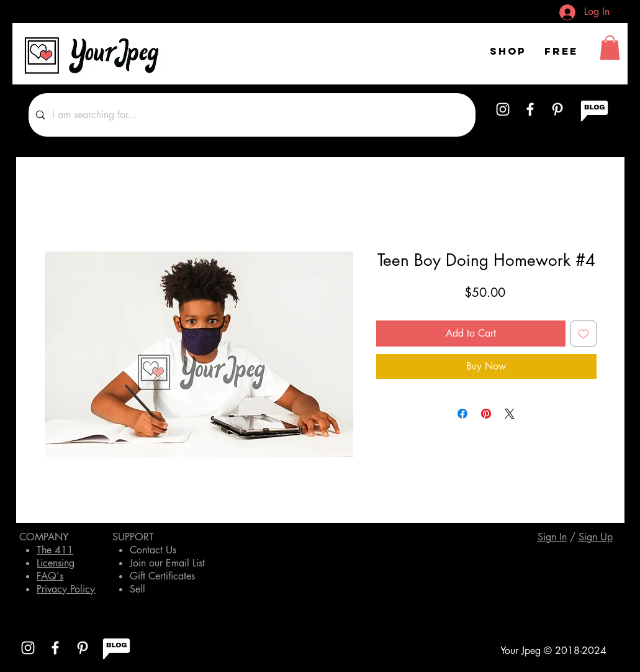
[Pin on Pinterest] (486, 414)
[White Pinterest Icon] (557, 109)
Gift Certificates (162, 576)
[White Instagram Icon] (503, 109)
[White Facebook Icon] (530, 109)
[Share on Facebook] (462, 414)
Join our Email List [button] (167, 563)
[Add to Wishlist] (584, 334)
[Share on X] (510, 414)
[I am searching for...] (251, 115)
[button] (610, 48)
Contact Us (153, 550)
